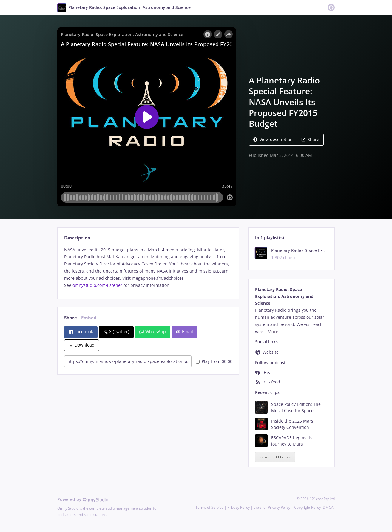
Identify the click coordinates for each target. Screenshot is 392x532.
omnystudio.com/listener (97, 285)
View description (273, 139)
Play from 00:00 (214, 361)
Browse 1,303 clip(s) (275, 457)
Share (310, 139)
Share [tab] (71, 318)
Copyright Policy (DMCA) (314, 507)
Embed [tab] (89, 318)
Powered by (83, 499)
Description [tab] (77, 238)
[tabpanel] (148, 268)
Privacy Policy (239, 507)
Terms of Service (209, 507)
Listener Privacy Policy (272, 507)
